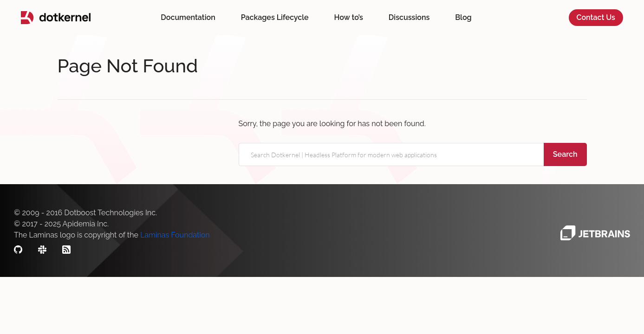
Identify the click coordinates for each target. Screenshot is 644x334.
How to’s (349, 17)
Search (565, 154)
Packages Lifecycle (275, 17)
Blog (463, 17)
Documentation (188, 17)
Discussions (409, 17)
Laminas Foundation (175, 235)
